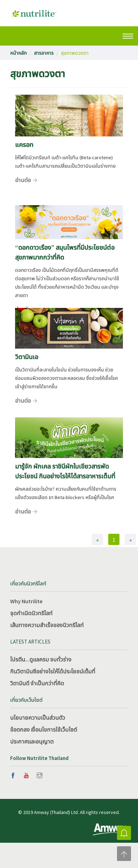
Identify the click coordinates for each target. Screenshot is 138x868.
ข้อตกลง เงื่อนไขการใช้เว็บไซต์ (44, 729)
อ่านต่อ (23, 180)
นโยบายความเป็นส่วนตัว (38, 718)
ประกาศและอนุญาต (32, 741)
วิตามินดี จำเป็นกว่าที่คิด (37, 683)
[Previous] (97, 539)
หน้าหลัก (18, 53)
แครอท (24, 145)
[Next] (130, 539)
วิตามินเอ (27, 357)
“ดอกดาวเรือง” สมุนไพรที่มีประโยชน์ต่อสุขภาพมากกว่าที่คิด (65, 252)
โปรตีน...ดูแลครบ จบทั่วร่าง (41, 659)
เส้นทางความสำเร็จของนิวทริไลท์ (47, 625)
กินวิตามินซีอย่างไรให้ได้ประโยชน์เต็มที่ (53, 671)
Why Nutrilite (26, 601)
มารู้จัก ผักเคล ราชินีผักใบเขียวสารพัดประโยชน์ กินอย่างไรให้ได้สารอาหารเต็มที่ (65, 471)
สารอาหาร (44, 53)
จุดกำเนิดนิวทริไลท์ (31, 613)
